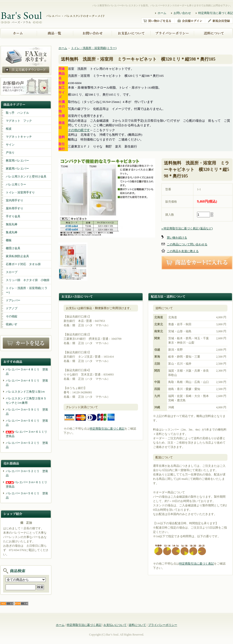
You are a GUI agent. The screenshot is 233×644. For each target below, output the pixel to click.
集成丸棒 (12, 232)
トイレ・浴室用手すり (20, 192)
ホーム (162, 13)
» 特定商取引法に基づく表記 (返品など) (187, 228)
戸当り (10, 153)
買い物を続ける (177, 238)
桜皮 (9, 129)
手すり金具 (13, 216)
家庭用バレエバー (17, 169)
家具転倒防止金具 (17, 256)
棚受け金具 (13, 248)
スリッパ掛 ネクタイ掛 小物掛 (28, 280)
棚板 (9, 240)
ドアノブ (12, 308)
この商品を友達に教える (183, 251)
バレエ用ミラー (16, 184)
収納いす (12, 324)
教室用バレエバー (17, 161)
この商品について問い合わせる (187, 244)
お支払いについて (115, 625)
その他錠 (12, 316)
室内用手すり (15, 200)
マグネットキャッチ (19, 137)
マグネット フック (19, 121)
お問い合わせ (182, 13)
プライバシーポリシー (163, 625)
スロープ (12, 272)
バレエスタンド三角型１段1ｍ (25, 392)
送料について (137, 625)
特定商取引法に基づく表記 (216, 13)
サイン (10, 145)
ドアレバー (13, 300)
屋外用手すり (15, 208)
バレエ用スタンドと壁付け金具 (26, 177)
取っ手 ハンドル (17, 113)
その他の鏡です (79, 130)
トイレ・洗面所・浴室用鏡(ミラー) (27, 290)
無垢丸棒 (12, 224)
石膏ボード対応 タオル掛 (23, 264)
